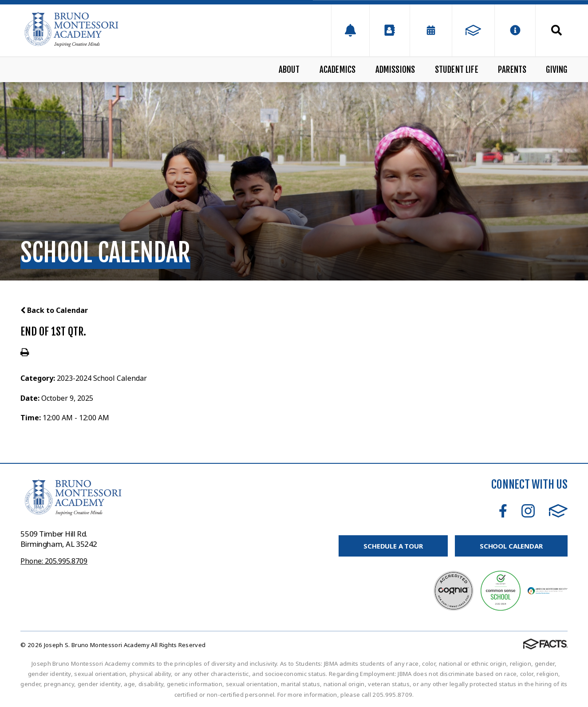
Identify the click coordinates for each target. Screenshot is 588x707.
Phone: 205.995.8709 (54, 561)
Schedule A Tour (393, 546)
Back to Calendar (54, 310)
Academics (338, 70)
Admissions (395, 70)
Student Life (457, 70)
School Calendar (511, 546)
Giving (556, 70)
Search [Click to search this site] (556, 30)
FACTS (558, 511)
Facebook (503, 511)
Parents (512, 70)
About (289, 70)
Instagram (528, 511)
